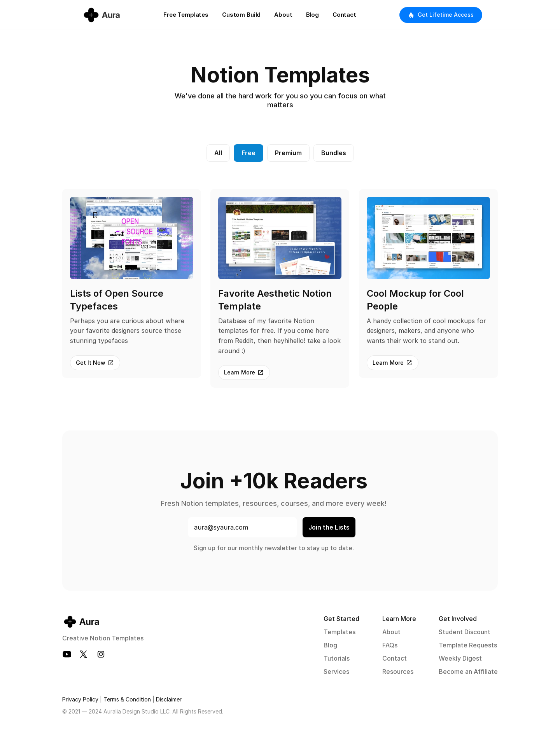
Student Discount (465, 632)
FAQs (390, 645)
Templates (339, 632)
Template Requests (468, 645)
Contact (395, 658)
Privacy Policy (80, 699)
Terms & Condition (127, 699)
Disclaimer (169, 699)
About (391, 632)
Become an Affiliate (468, 672)
